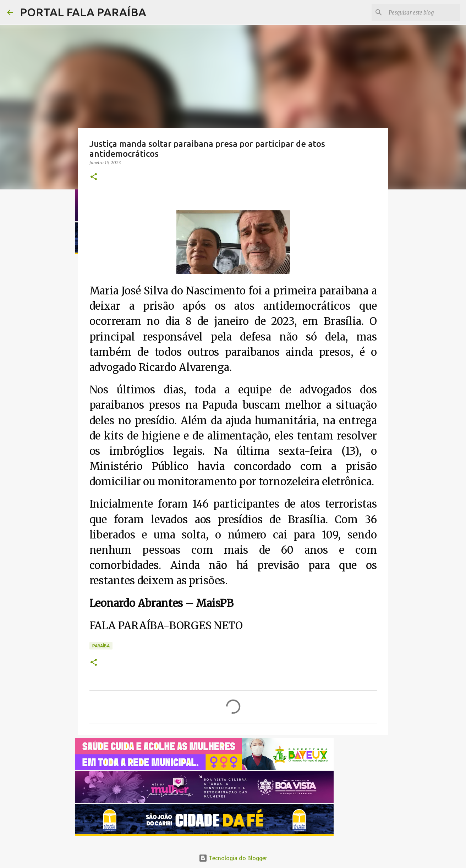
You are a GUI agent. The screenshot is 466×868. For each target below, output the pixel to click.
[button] (94, 177)
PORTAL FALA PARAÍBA (83, 12)
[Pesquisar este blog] (423, 12)
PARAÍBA (101, 646)
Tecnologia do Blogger (233, 858)
